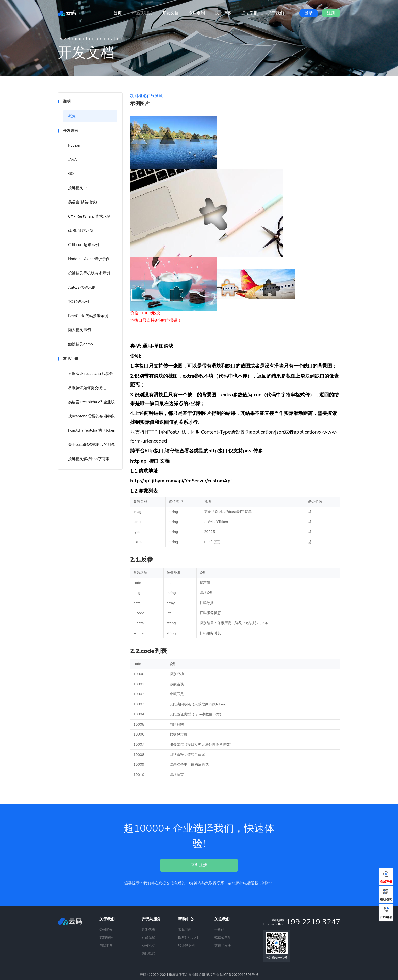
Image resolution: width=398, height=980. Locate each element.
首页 (118, 13)
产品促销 (148, 937)
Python (74, 145)
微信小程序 (223, 946)
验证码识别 (186, 946)
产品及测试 (142, 13)
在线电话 (386, 913)
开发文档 (170, 13)
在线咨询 (386, 895)
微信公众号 (223, 937)
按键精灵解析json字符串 (89, 459)
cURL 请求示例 (81, 231)
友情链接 (106, 937)
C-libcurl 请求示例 (84, 245)
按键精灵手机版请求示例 (89, 273)
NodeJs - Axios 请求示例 (89, 259)
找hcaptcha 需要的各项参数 (91, 416)
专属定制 (197, 13)
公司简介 (106, 930)
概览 (72, 116)
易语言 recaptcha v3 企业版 (91, 402)
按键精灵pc (78, 188)
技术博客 (223, 13)
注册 (331, 13)
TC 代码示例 (78, 302)
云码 (67, 13)
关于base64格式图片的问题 (92, 445)
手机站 (219, 930)
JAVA (72, 160)
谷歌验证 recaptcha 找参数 (91, 374)
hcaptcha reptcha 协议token (92, 430)
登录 (309, 13)
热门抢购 (148, 953)
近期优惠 (148, 930)
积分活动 (148, 946)
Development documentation (90, 39)
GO (71, 174)
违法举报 (250, 13)
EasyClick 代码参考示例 (88, 316)
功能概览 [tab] (138, 96)
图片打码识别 (188, 937)
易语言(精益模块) (83, 202)
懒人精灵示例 (79, 330)
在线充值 (386, 878)
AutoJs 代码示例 (82, 287)
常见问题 (185, 930)
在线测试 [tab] (155, 96)
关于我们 (276, 13)
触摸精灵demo (80, 344)
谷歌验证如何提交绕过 (87, 388)
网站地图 (106, 946)
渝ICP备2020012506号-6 (239, 975)
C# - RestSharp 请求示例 (89, 216)
